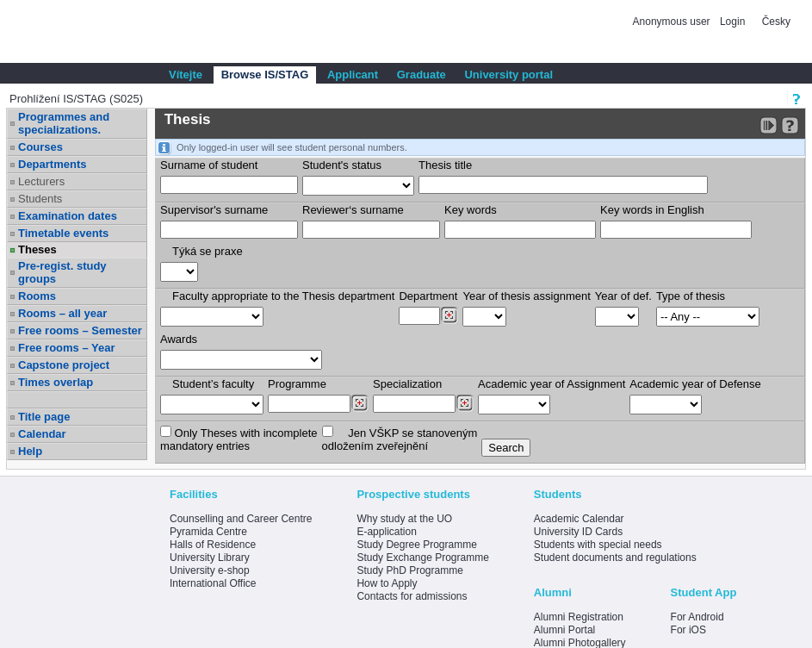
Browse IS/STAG (265, 75)
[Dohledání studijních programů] (360, 403)
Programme (297, 384)
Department (428, 296)
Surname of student (209, 165)
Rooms (37, 296)
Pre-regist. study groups (62, 272)
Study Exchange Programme (422, 558)
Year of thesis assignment (526, 296)
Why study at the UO (404, 519)
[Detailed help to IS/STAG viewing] (790, 125)
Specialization (407, 384)
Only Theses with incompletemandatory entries (239, 439)
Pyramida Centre (208, 532)
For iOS (688, 630)
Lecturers (41, 181)
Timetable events (63, 233)
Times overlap (56, 382)
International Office (213, 583)
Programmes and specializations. (64, 123)
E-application (386, 532)
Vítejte (186, 75)
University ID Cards (578, 532)
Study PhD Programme (409, 570)
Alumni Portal (564, 630)
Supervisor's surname (214, 210)
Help (30, 451)
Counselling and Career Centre (241, 519)
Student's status (342, 165)
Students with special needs (598, 545)
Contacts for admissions (412, 596)
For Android (697, 617)
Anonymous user (673, 22)
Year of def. (623, 296)
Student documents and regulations (615, 558)
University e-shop (210, 570)
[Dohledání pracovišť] (449, 315)
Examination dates (68, 216)
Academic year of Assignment (552, 384)
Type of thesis (691, 296)
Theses (37, 249)
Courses (40, 147)
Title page (44, 417)
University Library (210, 558)
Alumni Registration (579, 617)
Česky (776, 22)
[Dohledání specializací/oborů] (465, 403)
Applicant (353, 75)
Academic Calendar (579, 519)
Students (40, 199)
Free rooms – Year (67, 348)
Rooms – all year (62, 313)
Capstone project (64, 365)
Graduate (421, 75)
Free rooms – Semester (80, 330)
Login (732, 22)
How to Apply (387, 583)
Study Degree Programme (416, 545)
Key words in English (652, 210)
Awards (179, 339)
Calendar (42, 434)
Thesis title (445, 165)
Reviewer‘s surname (353, 210)
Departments (52, 164)
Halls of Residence (213, 545)
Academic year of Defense (695, 384)
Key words (471, 210)
